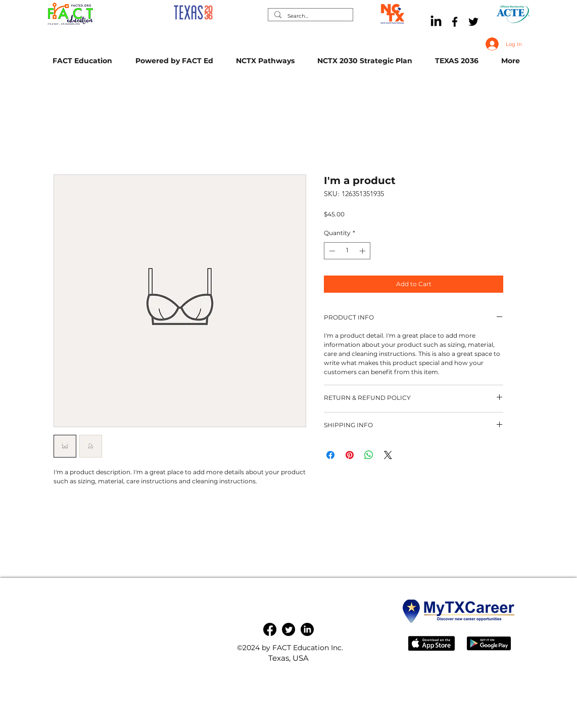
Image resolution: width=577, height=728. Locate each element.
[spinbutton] (347, 251)
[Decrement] (331, 251)
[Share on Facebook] (330, 455)
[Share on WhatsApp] (369, 455)
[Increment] (363, 251)
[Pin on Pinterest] (350, 455)
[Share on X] (388, 455)
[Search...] (309, 16)
